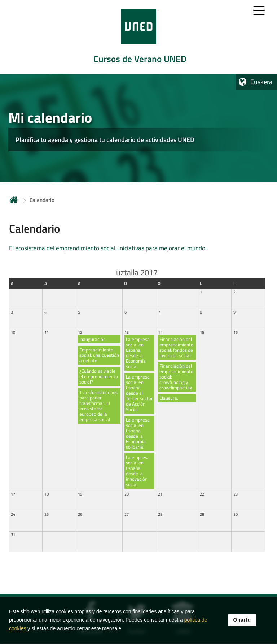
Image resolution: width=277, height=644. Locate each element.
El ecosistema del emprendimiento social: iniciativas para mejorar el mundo (107, 248)
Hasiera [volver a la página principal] (14, 200)
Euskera (261, 82)
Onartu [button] (242, 620)
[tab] (138, 37)
